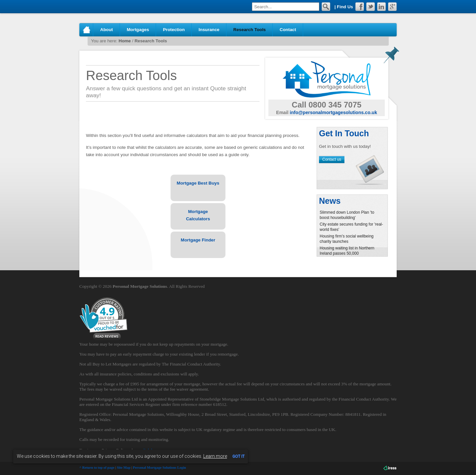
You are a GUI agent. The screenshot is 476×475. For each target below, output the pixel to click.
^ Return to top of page (97, 468)
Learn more (215, 456)
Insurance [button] (209, 30)
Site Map (123, 468)
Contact (288, 30)
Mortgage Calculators (198, 215)
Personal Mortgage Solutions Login (159, 468)
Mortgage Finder (198, 240)
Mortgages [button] (138, 30)
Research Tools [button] (250, 30)
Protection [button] (174, 30)
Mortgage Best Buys (198, 183)
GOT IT (238, 456)
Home (86, 30)
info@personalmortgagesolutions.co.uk (334, 112)
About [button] (107, 30)
